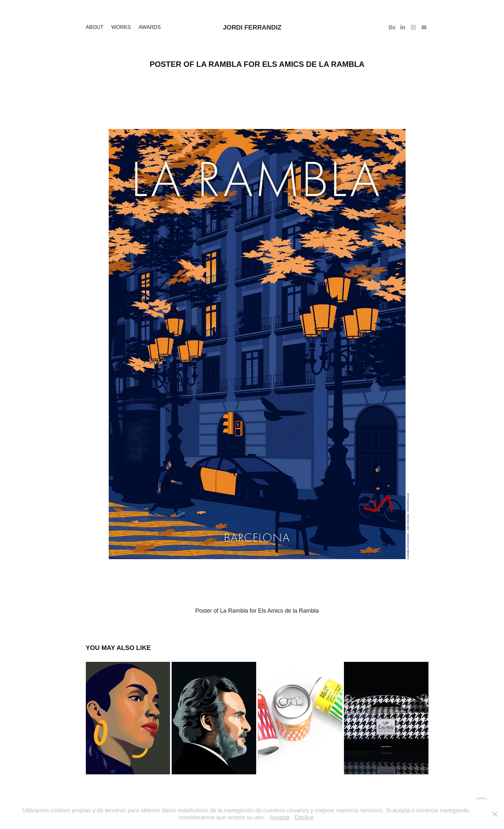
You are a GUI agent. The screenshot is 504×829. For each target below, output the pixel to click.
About (95, 27)
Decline (304, 817)
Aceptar (280, 817)
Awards (150, 27)
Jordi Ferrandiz (252, 27)
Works (121, 27)
